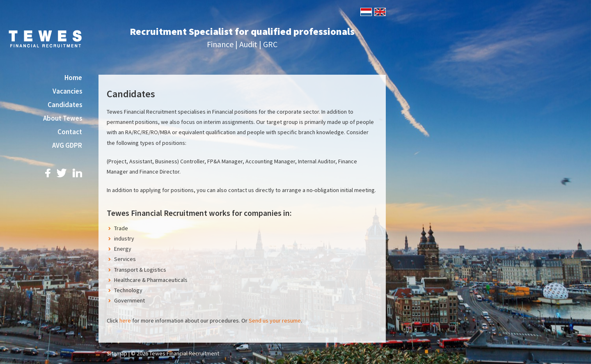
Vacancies (67, 91)
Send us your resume (275, 321)
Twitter (62, 173)
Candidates (65, 105)
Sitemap (117, 353)
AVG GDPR (67, 145)
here (125, 321)
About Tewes (63, 118)
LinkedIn (77, 173)
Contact (70, 132)
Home (73, 78)
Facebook (48, 173)
